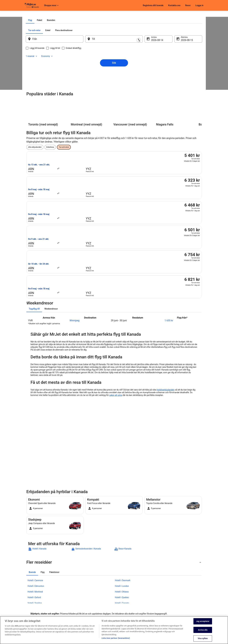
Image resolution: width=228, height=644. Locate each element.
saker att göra (116, 322)
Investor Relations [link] (32, 609)
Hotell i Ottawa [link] (122, 519)
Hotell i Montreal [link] (35, 519)
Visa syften (203, 639)
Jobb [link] (27, 589)
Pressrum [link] (28, 604)
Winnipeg (75, 247)
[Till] (114, 73)
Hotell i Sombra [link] (35, 530)
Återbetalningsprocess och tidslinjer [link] (162, 604)
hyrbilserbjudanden (166, 317)
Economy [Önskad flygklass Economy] (187, 64)
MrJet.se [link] (28, 14)
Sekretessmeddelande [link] (95, 589)
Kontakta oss (174, 5)
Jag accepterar (203, 622)
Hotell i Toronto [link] (122, 530)
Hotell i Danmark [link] (123, 507)
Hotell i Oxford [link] (34, 524)
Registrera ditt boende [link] (33, 594)
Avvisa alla (203, 630)
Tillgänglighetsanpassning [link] (97, 613)
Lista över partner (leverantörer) (116, 639)
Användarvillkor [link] (92, 599)
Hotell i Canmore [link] (35, 507)
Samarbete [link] (29, 599)
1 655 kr (169, 247)
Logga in (199, 5)
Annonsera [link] (29, 613)
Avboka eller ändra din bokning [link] (160, 594)
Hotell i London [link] (122, 513)
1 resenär (171, 64)
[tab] (103, 54)
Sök (114, 92)
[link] (49, 476)
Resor (188, 5)
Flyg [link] (36, 14)
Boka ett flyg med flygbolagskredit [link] (161, 599)
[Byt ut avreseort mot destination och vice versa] (87, 73)
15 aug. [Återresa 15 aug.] (181, 74)
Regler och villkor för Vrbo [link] (96, 609)
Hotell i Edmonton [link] (36, 513)
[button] (114, 489)
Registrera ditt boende (153, 5)
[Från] (59, 73)
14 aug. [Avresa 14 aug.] (153, 74)
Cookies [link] (89, 594)
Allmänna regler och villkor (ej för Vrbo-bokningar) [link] (106, 604)
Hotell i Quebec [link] (122, 524)
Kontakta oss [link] (153, 589)
